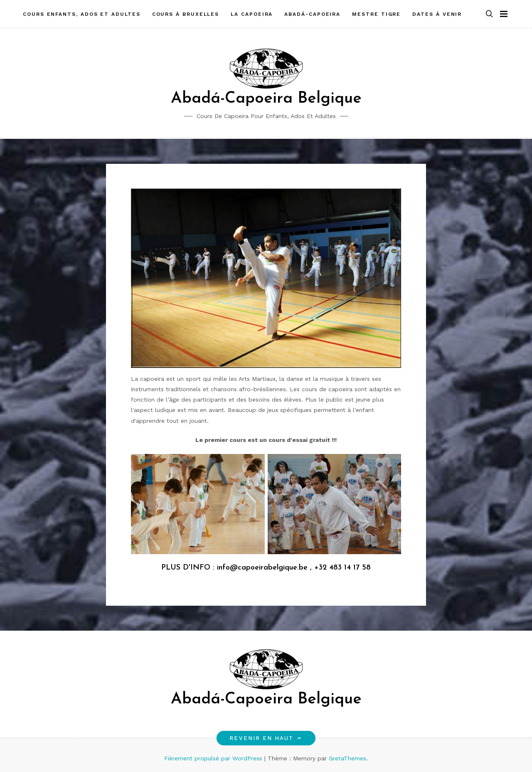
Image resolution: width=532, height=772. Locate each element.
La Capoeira (252, 14)
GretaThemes (347, 758)
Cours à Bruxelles (186, 14)
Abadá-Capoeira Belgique (266, 99)
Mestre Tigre (376, 14)
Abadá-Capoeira (312, 14)
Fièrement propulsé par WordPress (214, 758)
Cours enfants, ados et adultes (82, 14)
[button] (489, 14)
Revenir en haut (266, 738)
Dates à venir (437, 14)
